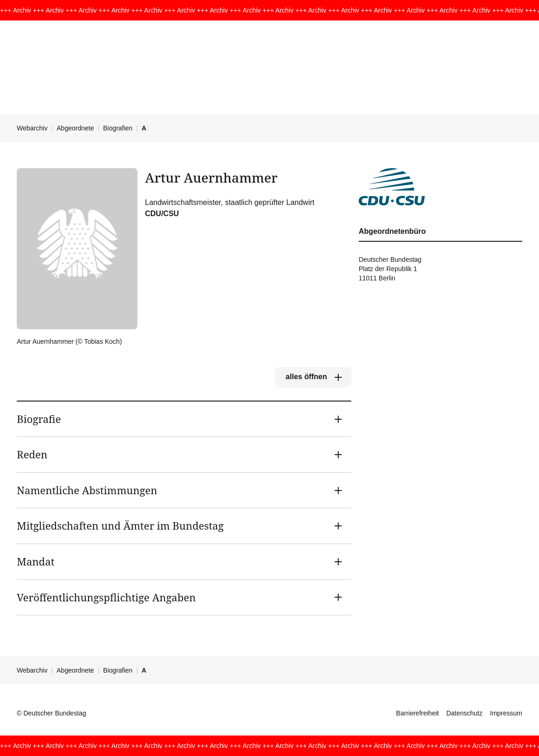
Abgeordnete (75, 128)
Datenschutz (464, 713)
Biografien (118, 128)
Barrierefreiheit (417, 713)
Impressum (506, 713)
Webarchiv (32, 128)
